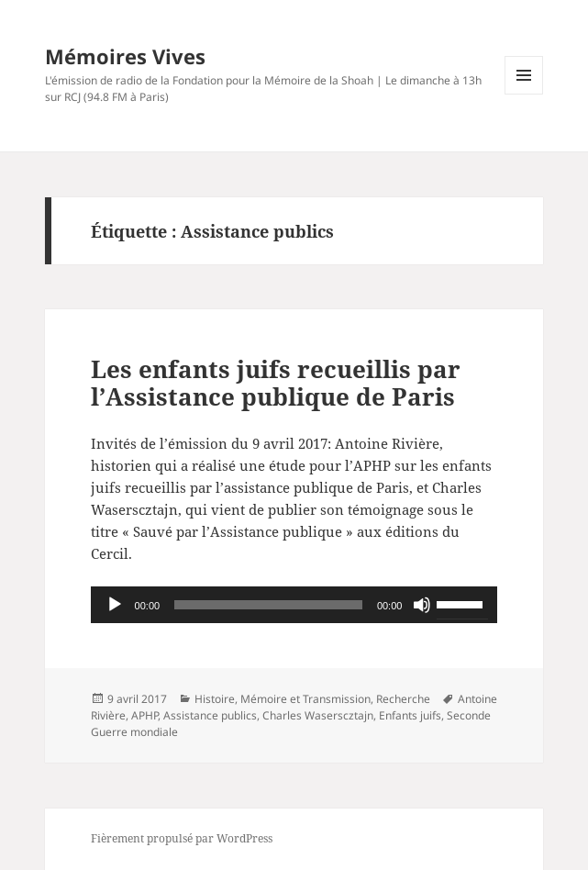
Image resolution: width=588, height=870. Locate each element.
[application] (294, 605)
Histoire (215, 699)
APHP (144, 715)
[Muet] (422, 605)
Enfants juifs (410, 715)
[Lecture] (115, 605)
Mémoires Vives (125, 56)
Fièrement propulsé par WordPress (182, 838)
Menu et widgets (524, 94)
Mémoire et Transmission (305, 699)
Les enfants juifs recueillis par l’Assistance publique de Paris (276, 383)
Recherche (403, 699)
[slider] (268, 605)
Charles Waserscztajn (318, 715)
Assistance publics (210, 715)
